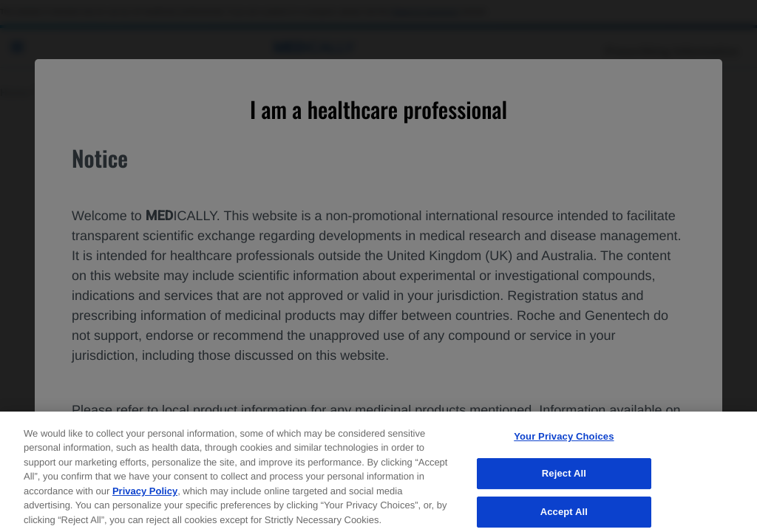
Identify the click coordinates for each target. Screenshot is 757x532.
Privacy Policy (145, 500)
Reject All (564, 483)
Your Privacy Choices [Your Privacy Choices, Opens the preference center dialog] (564, 445)
